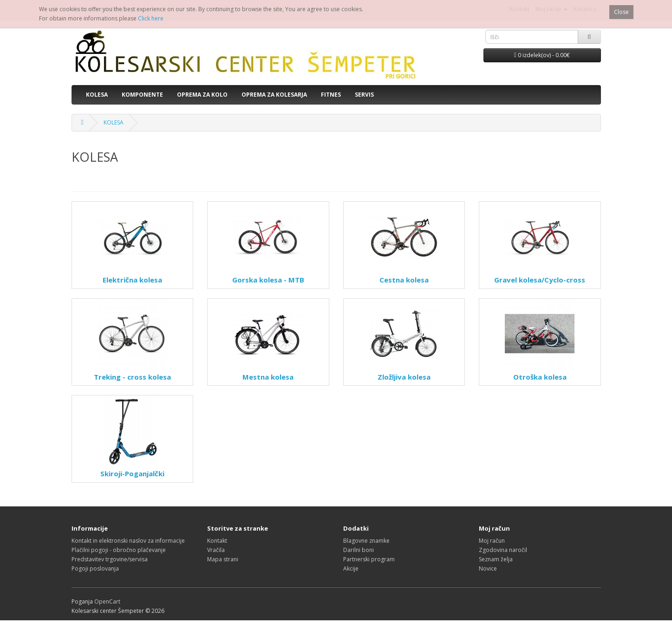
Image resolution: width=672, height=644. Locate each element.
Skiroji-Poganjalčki (132, 473)
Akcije (351, 568)
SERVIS (364, 95)
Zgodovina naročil (503, 550)
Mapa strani (223, 559)
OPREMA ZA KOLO (202, 95)
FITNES (331, 95)
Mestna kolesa (268, 377)
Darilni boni (359, 550)
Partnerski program (369, 559)
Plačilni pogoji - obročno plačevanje (119, 550)
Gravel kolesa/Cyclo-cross (540, 280)
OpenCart (107, 601)
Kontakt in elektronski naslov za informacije (128, 541)
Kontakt (217, 541)
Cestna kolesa (404, 280)
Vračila (216, 550)
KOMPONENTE (142, 95)
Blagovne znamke (366, 541)
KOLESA (97, 95)
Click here (151, 18)
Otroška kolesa (540, 377)
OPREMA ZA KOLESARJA (274, 95)
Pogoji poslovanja (95, 568)
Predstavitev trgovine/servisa (110, 559)
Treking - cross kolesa (132, 377)
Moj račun (492, 541)
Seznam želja (496, 559)
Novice (488, 568)
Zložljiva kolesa (404, 377)
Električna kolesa (132, 280)
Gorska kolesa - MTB (268, 280)
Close (621, 12)
